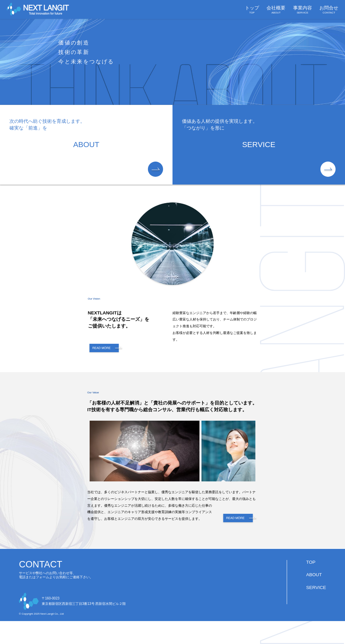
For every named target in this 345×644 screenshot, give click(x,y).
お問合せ (329, 10)
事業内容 (303, 10)
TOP (311, 562)
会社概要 (276, 10)
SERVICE (316, 587)
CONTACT (41, 564)
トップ (252, 10)
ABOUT (314, 575)
